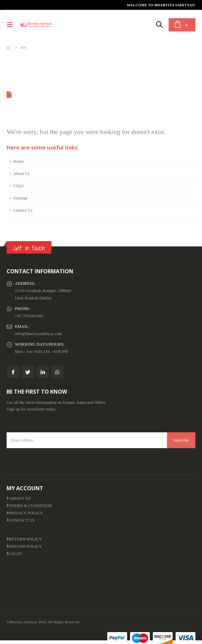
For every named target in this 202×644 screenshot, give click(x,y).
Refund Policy (24, 546)
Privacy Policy (25, 513)
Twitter (28, 372)
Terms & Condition (29, 506)
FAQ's (18, 186)
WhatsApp (57, 372)
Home (18, 161)
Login (14, 554)
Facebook (13, 372)
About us (19, 498)
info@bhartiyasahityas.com (39, 334)
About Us (21, 174)
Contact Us (23, 210)
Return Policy (24, 539)
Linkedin (43, 372)
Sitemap (20, 198)
